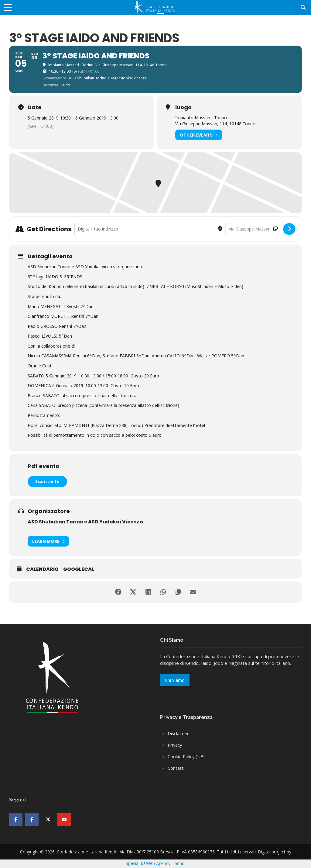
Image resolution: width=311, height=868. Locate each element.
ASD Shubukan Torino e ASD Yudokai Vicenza (85, 522)
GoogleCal (79, 569)
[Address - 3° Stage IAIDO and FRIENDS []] (145, 229)
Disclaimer (178, 733)
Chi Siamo (175, 680)
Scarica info (47, 481)
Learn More (48, 541)
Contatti (176, 767)
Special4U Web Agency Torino (155, 862)
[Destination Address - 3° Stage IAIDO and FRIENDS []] (253, 229)
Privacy (175, 745)
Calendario (42, 569)
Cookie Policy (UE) (186, 756)
